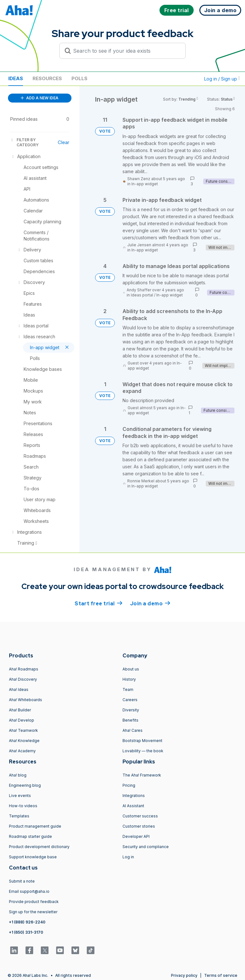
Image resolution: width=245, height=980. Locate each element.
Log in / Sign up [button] (222, 79)
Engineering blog (25, 785)
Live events (20, 796)
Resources (47, 78)
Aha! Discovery (23, 679)
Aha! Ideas (19, 689)
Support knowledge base (33, 857)
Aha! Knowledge (24, 741)
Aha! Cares (133, 730)
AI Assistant (133, 806)
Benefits (130, 720)
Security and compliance (146, 847)
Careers (130, 700)
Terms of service (221, 975)
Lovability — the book (143, 751)
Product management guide (35, 826)
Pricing (129, 785)
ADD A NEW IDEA (40, 98)
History (129, 679)
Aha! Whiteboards (26, 700)
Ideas (16, 78)
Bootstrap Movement (142, 741)
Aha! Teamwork (23, 730)
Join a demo (150, 603)
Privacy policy (184, 975)
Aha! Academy (22, 751)
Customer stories (139, 826)
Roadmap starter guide (30, 836)
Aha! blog (18, 775)
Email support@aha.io (29, 891)
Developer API (136, 836)
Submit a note (22, 881)
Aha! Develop (22, 720)
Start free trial (99, 603)
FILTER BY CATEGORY (24, 142)
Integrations (134, 796)
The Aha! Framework (142, 775)
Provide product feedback (34, 902)
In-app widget (145, 184)
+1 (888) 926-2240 (27, 922)
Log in (128, 857)
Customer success (140, 816)
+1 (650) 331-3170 (26, 932)
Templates (19, 816)
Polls (79, 78)
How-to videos (23, 806)
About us (131, 669)
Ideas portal (142, 295)
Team (128, 689)
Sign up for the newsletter (33, 912)
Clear (63, 142)
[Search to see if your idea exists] (125, 51)
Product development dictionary (39, 847)
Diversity (131, 710)
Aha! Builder (20, 710)
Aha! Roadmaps (24, 669)
